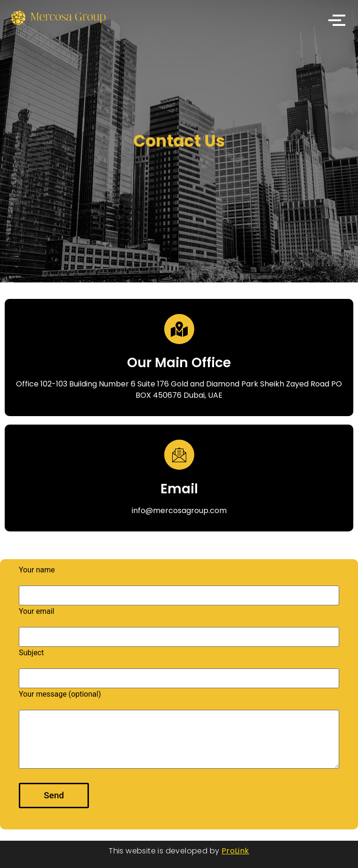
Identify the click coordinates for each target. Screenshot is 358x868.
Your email (179, 624)
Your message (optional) (179, 730)
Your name (179, 583)
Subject (179, 666)
